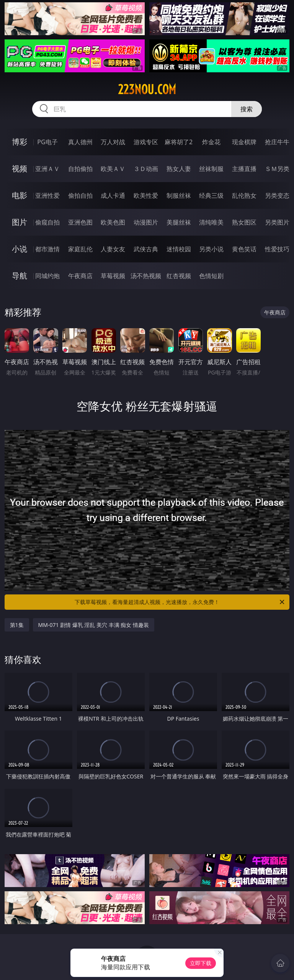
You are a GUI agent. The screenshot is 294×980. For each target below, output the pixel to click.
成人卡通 (113, 195)
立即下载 (201, 963)
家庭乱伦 (80, 249)
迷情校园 (179, 249)
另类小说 (211, 249)
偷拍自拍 (80, 195)
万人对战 (113, 142)
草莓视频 (113, 276)
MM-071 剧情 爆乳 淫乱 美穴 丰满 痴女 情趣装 (94, 625)
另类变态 (277, 195)
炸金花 (211, 142)
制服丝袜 (179, 195)
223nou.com (147, 90)
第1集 (17, 625)
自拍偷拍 (80, 169)
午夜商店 (80, 276)
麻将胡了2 (179, 142)
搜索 (247, 109)
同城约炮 (47, 276)
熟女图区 (244, 222)
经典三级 (211, 195)
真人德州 (80, 142)
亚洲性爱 (47, 195)
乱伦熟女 (244, 195)
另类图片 (277, 222)
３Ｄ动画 (146, 169)
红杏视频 (179, 276)
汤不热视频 (146, 276)
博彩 (20, 142)
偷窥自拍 (47, 222)
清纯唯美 (211, 222)
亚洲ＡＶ (47, 169)
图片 (20, 222)
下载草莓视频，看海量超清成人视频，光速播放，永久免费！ (180, 602)
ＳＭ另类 (277, 169)
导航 (20, 276)
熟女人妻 (179, 169)
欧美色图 (113, 222)
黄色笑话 (244, 249)
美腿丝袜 (179, 222)
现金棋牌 (244, 142)
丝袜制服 (211, 169)
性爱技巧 (277, 249)
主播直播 (244, 169)
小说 (20, 249)
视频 (20, 168)
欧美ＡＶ (113, 169)
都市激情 (47, 249)
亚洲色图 (80, 222)
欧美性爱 (146, 195)
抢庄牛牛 (277, 142)
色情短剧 (211, 276)
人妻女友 (113, 249)
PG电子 (47, 142)
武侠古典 (146, 249)
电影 (20, 195)
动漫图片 (146, 222)
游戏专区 (146, 142)
